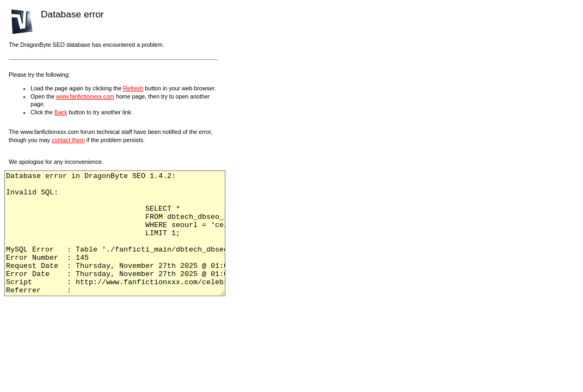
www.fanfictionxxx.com (85, 96)
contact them (68, 140)
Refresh (133, 88)
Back (61, 112)
